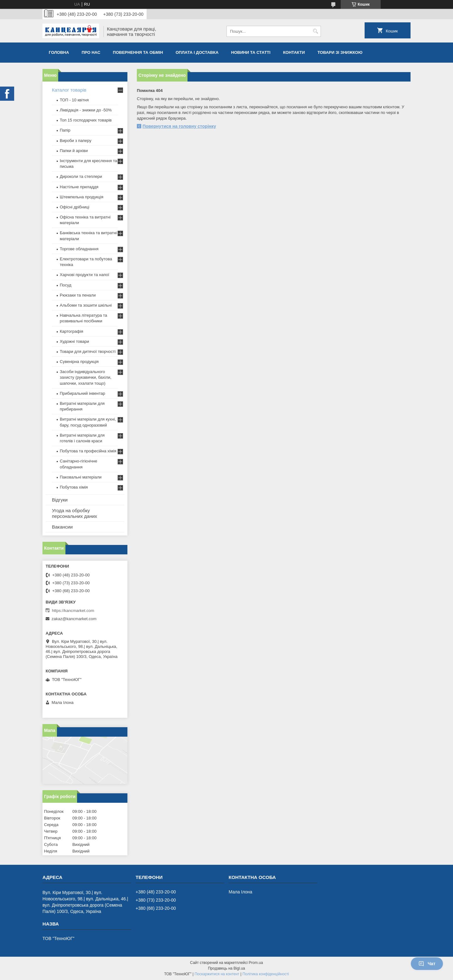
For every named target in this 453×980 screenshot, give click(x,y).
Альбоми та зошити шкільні (86, 305)
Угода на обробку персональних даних (75, 513)
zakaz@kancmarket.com (74, 619)
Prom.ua (256, 963)
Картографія (72, 331)
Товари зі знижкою (340, 52)
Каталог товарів (69, 90)
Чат (427, 964)
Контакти (294, 52)
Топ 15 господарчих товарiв (86, 120)
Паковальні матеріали (81, 477)
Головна (59, 52)
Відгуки (60, 500)
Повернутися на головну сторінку (179, 126)
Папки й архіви (74, 151)
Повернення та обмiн (138, 52)
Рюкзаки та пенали (78, 295)
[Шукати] (315, 31)
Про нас (91, 52)
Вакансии (62, 527)
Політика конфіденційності (266, 974)
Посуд (66, 285)
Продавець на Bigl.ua (226, 968)
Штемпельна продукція (81, 197)
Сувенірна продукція (79, 362)
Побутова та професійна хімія (88, 451)
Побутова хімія (74, 487)
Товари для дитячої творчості (88, 351)
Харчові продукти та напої (84, 275)
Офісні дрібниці (75, 207)
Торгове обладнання (79, 249)
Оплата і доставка (197, 52)
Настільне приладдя (79, 187)
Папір (65, 130)
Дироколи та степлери (81, 176)
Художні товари (74, 341)
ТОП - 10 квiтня (74, 100)
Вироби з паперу (75, 141)
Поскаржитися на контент (217, 974)
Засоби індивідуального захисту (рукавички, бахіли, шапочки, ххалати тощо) (86, 377)
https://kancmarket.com (73, 611)
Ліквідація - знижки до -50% (86, 110)
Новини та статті (251, 52)
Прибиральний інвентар (82, 393)
